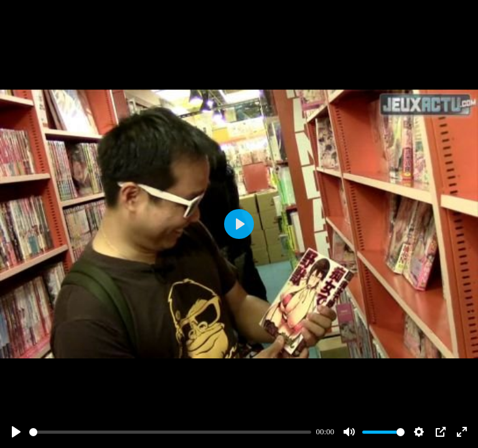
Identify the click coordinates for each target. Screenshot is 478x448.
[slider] (170, 432)
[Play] (16, 432)
